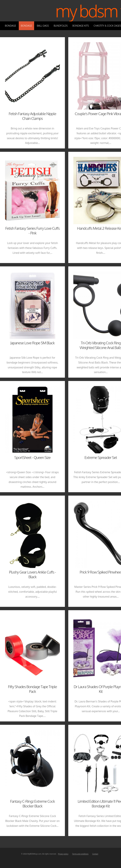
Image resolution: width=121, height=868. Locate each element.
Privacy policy (63, 854)
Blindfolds (61, 26)
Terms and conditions (80, 854)
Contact (95, 854)
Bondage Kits (81, 26)
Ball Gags (43, 26)
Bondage (11, 26)
